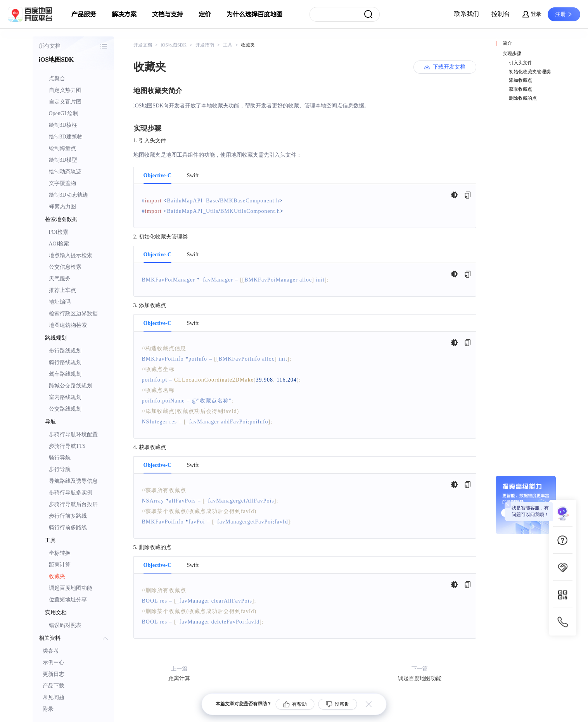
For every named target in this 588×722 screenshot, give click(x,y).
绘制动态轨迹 (65, 172)
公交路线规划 (65, 409)
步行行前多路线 (68, 516)
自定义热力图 (65, 90)
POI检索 (59, 232)
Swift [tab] (193, 176)
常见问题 (54, 697)
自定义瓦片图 (65, 102)
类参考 (51, 651)
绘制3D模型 (63, 160)
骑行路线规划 (65, 362)
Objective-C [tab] (157, 176)
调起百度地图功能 (71, 588)
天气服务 (60, 279)
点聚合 (57, 79)
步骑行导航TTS (67, 446)
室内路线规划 (65, 397)
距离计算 (60, 565)
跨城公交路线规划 (71, 386)
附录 (48, 709)
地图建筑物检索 (68, 325)
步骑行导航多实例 (71, 493)
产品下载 (54, 686)
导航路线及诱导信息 (73, 481)
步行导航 (60, 469)
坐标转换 (60, 553)
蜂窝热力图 (62, 206)
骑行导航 (60, 458)
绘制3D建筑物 (66, 137)
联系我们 (467, 14)
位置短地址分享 (68, 600)
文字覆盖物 (62, 183)
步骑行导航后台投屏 (73, 504)
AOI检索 (59, 244)
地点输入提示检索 (71, 255)
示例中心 (54, 662)
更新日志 (54, 674)
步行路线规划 (65, 351)
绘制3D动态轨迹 (68, 195)
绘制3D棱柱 (63, 125)
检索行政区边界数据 (73, 313)
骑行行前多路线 (68, 528)
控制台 (501, 14)
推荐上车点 (62, 290)
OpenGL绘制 (64, 113)
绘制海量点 (62, 148)
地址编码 (60, 302)
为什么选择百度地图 (254, 14)
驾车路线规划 (65, 374)
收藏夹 (57, 576)
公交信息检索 (65, 267)
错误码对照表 (65, 625)
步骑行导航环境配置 (73, 434)
